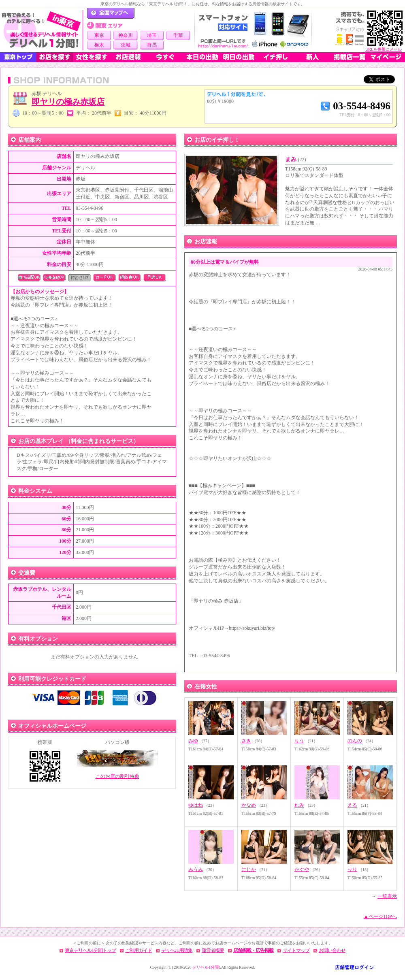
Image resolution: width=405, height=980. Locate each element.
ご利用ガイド (139, 950)
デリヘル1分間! (206, 967)
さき (246, 741)
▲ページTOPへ (380, 916)
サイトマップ (296, 950)
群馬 (152, 45)
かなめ (249, 805)
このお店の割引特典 (117, 776)
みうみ (196, 869)
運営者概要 (213, 950)
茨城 (126, 45)
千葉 (178, 35)
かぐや (302, 869)
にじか (249, 869)
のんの (355, 741)
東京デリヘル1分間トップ (90, 950)
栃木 (99, 45)
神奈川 (126, 35)
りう (299, 741)
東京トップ (18, 57)
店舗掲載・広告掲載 (253, 950)
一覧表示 (387, 896)
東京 (99, 35)
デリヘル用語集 (177, 950)
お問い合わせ (332, 950)
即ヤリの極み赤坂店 (68, 102)
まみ (296, 159)
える (352, 805)
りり (352, 869)
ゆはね (196, 805)
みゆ (193, 741)
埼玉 (152, 35)
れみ (299, 805)
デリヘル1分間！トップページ (111, 13)
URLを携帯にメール (384, 49)
